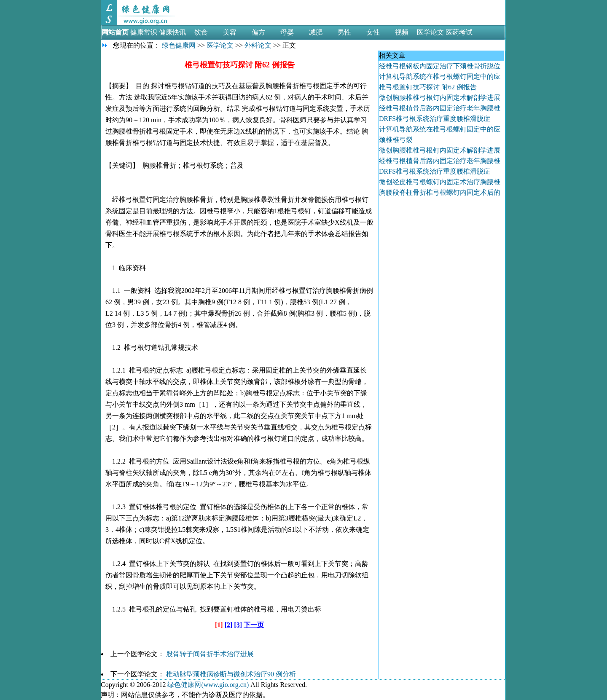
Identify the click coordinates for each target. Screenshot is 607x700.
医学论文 (430, 32)
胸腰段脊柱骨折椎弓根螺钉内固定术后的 (440, 192)
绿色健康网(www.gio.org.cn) (208, 685)
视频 (402, 32)
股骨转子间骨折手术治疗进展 (210, 654)
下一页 (254, 625)
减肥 (316, 32)
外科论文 (258, 45)
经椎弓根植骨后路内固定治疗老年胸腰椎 (440, 108)
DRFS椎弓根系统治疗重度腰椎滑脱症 (435, 119)
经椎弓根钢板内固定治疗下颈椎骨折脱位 (440, 66)
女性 (373, 32)
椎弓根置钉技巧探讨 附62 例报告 (429, 87)
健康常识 (144, 32)
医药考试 (459, 32)
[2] (229, 625)
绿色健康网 (179, 45)
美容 (230, 32)
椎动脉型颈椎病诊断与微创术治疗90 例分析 (231, 674)
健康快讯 (172, 32)
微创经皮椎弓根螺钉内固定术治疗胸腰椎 (440, 182)
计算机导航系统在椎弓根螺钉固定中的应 (440, 76)
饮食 (201, 32)
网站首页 (115, 32)
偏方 (258, 32)
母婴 (287, 32)
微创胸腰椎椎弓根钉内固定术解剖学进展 (440, 98)
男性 (344, 32)
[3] (238, 625)
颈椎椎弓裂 (396, 140)
